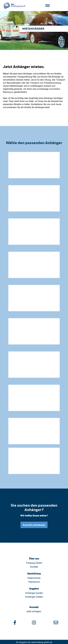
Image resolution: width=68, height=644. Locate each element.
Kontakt (34, 567)
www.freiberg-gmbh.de (42, 642)
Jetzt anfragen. (34, 612)
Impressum (34, 582)
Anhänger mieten (34, 597)
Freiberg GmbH (34, 563)
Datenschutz (34, 578)
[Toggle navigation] (47, 6)
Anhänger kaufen (34, 593)
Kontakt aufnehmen (34, 525)
